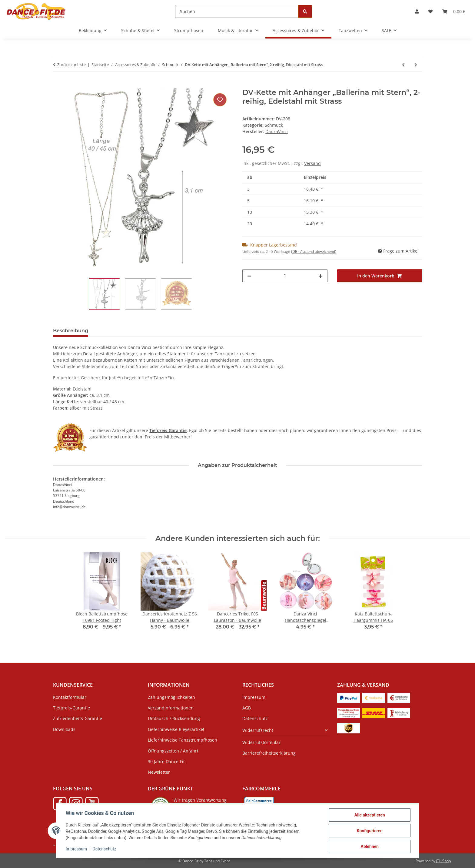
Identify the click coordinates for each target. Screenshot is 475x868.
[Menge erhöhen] (321, 276)
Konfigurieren (369, 831)
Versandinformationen (171, 708)
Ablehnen (369, 846)
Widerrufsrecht (258, 730)
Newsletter (159, 772)
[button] (417, 11)
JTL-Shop (443, 861)
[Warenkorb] (454, 11)
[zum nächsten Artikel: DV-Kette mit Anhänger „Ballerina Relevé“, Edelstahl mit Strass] (416, 65)
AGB (247, 708)
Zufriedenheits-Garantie (78, 718)
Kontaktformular (70, 697)
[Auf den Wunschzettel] (220, 100)
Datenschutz (105, 849)
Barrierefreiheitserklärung (269, 753)
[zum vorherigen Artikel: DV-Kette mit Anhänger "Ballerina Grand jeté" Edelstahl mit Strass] (403, 65)
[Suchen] (237, 11)
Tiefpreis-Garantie (71, 708)
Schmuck (274, 125)
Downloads (64, 729)
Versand (312, 163)
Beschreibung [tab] (71, 331)
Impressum (76, 849)
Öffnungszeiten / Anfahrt (173, 751)
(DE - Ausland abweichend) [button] (314, 251)
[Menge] (285, 276)
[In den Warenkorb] (58, 85)
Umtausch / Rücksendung (174, 718)
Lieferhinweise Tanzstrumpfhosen (183, 740)
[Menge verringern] (249, 276)
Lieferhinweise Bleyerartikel (176, 729)
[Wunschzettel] (430, 11)
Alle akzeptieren (369, 815)
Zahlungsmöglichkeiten (171, 697)
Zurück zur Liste (71, 65)
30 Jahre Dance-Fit (166, 761)
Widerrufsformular (261, 742)
